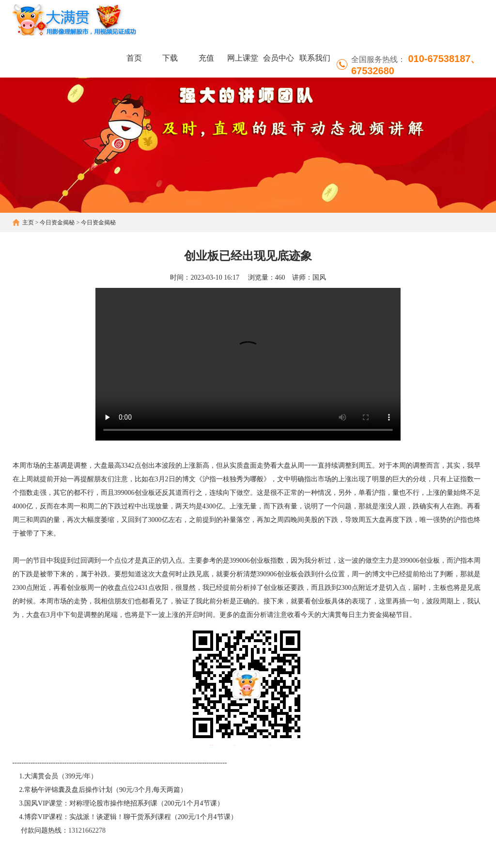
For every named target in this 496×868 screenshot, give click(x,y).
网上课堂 (243, 58)
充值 (206, 58)
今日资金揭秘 (57, 222)
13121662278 (87, 830)
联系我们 (315, 58)
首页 (134, 58)
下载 (170, 58)
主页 (28, 222)
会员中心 (279, 58)
